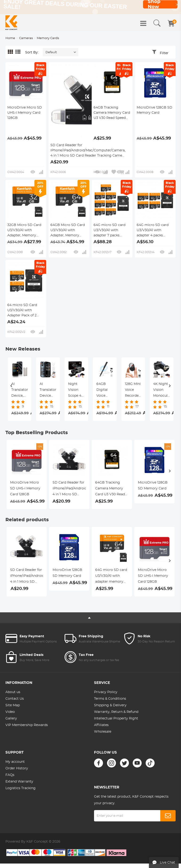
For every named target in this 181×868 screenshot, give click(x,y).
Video (10, 712)
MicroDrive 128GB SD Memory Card (154, 110)
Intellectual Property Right (116, 719)
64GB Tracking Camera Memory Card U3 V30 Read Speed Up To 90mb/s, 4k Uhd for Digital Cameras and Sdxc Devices (112, 113)
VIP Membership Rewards (27, 725)
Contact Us (15, 699)
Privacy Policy (106, 692)
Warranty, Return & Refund (116, 712)
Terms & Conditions (110, 699)
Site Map (13, 705)
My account (15, 762)
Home (10, 38)
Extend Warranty (19, 782)
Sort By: (32, 52)
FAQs (10, 775)
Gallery (11, 719)
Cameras (26, 38)
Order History (17, 768)
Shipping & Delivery (110, 705)
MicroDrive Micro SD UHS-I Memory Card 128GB (25, 113)
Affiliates (101, 725)
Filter (164, 53)
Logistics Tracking (21, 788)
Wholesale (103, 732)
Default (51, 52)
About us (13, 692)
